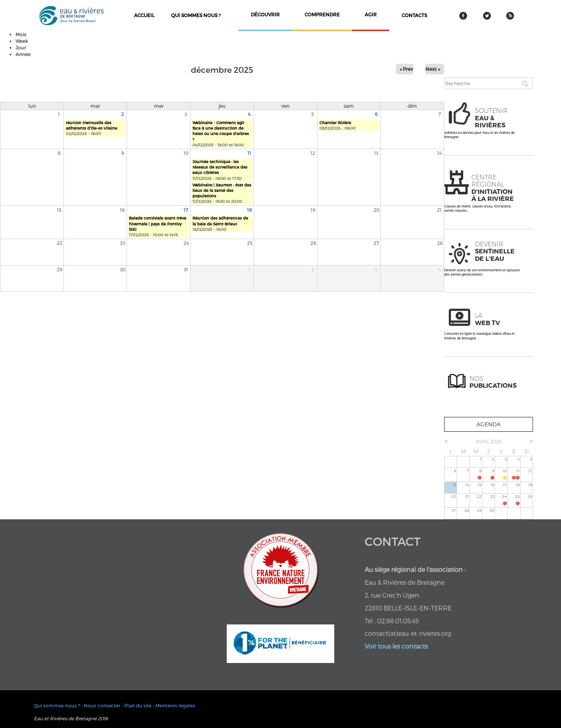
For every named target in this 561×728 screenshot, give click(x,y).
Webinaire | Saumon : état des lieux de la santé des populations (222, 191)
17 (186, 210)
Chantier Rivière (335, 123)
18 (250, 210)
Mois (21, 34)
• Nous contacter (101, 705)
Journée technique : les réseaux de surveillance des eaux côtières (220, 167)
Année (23, 54)
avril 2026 (489, 441)
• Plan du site (137, 705)
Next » (433, 69)
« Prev (406, 69)
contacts (414, 15)
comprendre (322, 14)
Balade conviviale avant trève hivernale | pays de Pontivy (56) (158, 224)
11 (249, 153)
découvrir (265, 14)
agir (371, 14)
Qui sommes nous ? (196, 15)
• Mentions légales (174, 705)
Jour (21, 47)
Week (22, 41)
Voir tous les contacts (396, 646)
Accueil (144, 15)
